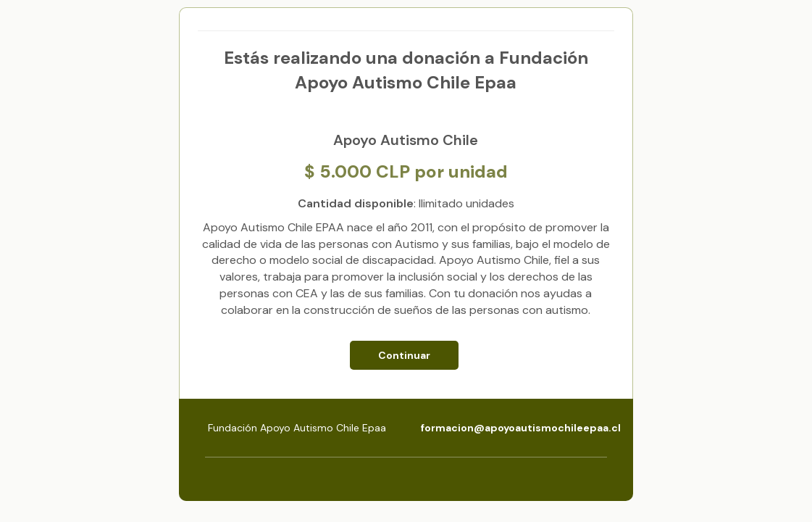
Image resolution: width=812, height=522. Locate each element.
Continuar (404, 355)
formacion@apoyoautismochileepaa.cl (521, 428)
